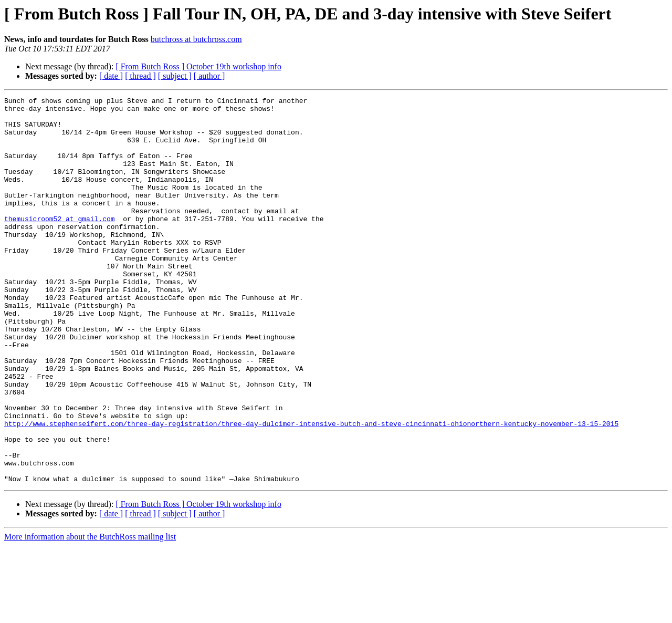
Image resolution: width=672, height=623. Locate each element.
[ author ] (209, 76)
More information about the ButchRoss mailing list (90, 614)
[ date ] (111, 76)
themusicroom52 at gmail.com (60, 244)
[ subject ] (175, 76)
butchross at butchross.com (196, 39)
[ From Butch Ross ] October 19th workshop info (198, 66)
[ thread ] (140, 76)
